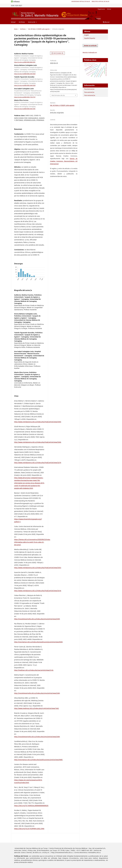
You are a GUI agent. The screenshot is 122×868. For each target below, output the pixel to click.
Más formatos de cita (58, 95)
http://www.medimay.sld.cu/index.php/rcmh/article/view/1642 (36, 708)
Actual (13, 22)
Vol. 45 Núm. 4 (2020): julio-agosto (39, 29)
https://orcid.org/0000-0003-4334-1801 (25, 109)
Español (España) (90, 38)
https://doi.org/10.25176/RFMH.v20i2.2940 (29, 829)
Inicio (16, 29)
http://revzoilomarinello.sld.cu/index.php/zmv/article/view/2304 (37, 737)
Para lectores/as (89, 89)
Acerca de (32, 22)
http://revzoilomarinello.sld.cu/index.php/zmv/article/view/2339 (37, 619)
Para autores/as (89, 92)
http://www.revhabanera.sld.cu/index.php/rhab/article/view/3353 (38, 568)
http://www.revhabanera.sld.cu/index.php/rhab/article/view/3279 (38, 463)
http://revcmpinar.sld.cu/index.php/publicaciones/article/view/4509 (38, 642)
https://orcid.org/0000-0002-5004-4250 (25, 85)
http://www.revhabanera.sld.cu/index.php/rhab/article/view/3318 (38, 591)
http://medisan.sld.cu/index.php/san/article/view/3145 (34, 670)
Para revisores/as (90, 95)
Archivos (22, 22)
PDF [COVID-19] (58, 53)
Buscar (106, 22)
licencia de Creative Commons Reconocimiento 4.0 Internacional (64, 161)
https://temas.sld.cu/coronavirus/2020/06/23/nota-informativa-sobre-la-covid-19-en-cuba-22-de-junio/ (32, 542)
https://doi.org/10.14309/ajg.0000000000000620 (31, 806)
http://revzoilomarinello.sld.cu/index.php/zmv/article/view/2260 (37, 693)
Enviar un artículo (90, 46)
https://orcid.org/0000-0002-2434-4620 (25, 74)
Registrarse (101, 9)
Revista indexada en (90, 52)
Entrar (109, 9)
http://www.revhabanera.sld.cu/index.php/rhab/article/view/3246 (38, 442)
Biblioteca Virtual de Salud (100, 1)
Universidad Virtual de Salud (81, 1)
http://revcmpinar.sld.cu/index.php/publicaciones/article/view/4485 (38, 760)
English (87, 35)
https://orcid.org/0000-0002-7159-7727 (25, 97)
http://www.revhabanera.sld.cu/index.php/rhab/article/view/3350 (38, 422)
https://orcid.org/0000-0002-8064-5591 (25, 62)
